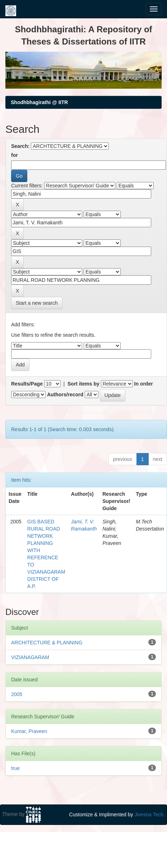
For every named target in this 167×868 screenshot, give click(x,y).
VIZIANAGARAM (30, 657)
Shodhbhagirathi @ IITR (39, 102)
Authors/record (65, 395)
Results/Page (27, 384)
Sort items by (83, 384)
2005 (17, 694)
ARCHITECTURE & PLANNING (47, 643)
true (15, 768)
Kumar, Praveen (29, 731)
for (15, 155)
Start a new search (37, 303)
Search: (20, 146)
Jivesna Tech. (150, 815)
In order (144, 384)
